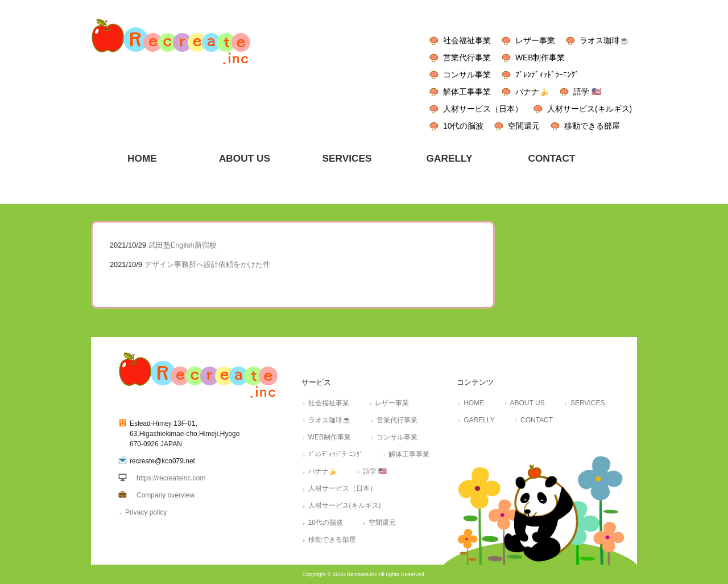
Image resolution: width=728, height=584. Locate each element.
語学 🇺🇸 (587, 92)
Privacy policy (146, 512)
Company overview (166, 495)
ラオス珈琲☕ (604, 40)
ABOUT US (528, 403)
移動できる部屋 (592, 126)
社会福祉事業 (467, 40)
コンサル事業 (467, 75)
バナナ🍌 (532, 92)
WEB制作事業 (540, 57)
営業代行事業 (467, 57)
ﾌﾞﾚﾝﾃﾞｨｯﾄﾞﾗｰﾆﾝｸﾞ (547, 75)
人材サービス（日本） (483, 109)
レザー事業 (535, 40)
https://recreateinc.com (171, 478)
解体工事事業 (467, 92)
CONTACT (537, 420)
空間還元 (524, 126)
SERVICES (588, 403)
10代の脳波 (463, 126)
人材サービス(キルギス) (590, 109)
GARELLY (479, 420)
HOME (474, 403)
